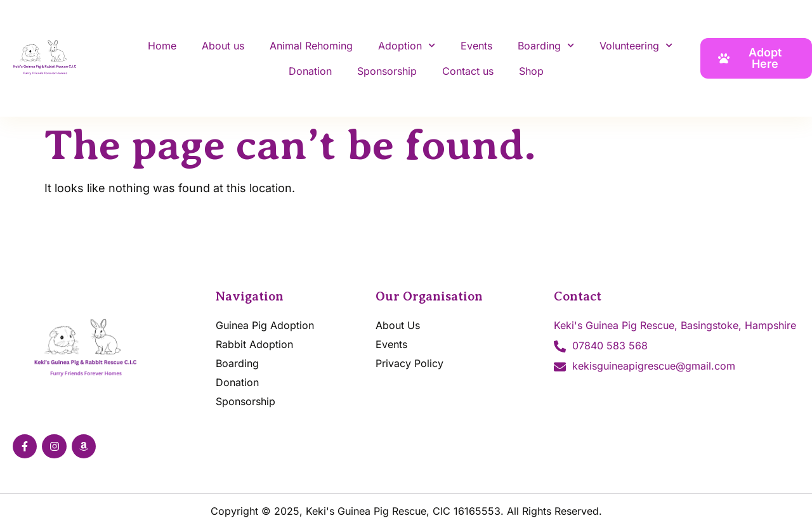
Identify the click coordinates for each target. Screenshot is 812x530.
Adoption (407, 45)
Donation (310, 71)
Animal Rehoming (311, 46)
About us (223, 46)
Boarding (546, 45)
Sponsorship (387, 71)
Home (162, 46)
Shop (531, 71)
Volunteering (636, 45)
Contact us (468, 71)
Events (476, 46)
